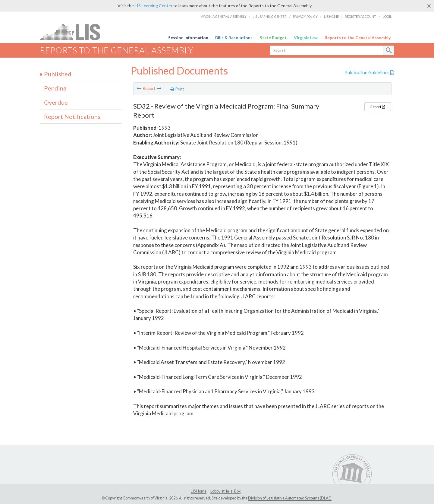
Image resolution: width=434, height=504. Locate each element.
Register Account (360, 16)
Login (387, 16)
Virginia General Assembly (224, 16)
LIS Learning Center (154, 6)
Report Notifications (72, 116)
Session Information (188, 38)
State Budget (273, 38)
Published (58, 74)
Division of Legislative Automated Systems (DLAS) (290, 498)
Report (378, 107)
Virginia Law (306, 38)
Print (177, 89)
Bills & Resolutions (234, 38)
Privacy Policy (305, 16)
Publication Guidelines (369, 72)
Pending (55, 88)
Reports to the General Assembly (358, 38)
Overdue (56, 102)
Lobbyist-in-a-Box (225, 491)
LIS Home (331, 16)
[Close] (429, 6)
